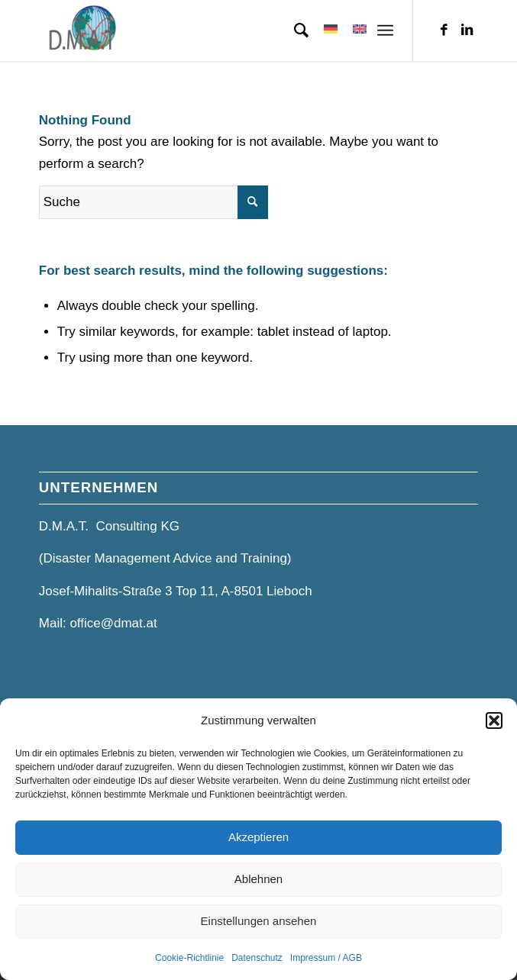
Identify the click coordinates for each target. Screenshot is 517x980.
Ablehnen (258, 879)
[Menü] (385, 31)
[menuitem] (294, 31)
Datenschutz (257, 958)
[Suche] (294, 31)
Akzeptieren (258, 837)
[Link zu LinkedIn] (467, 31)
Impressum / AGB (326, 958)
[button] (494, 720)
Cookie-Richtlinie (189, 958)
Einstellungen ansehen (259, 921)
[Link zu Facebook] (444, 31)
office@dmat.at (113, 623)
